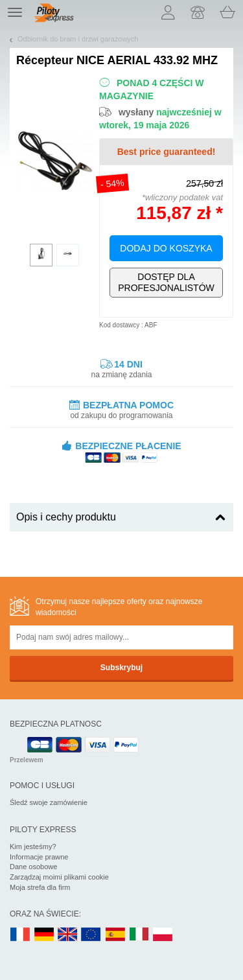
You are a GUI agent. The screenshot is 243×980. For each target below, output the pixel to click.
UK (68, 935)
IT (139, 935)
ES (115, 935)
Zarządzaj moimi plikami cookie (59, 877)
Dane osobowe (33, 867)
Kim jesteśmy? (33, 846)
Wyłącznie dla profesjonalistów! (166, 283)
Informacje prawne (39, 857)
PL (163, 935)
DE (44, 935)
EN (91, 935)
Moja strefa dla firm (40, 887)
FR (20, 935)
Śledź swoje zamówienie (49, 802)
